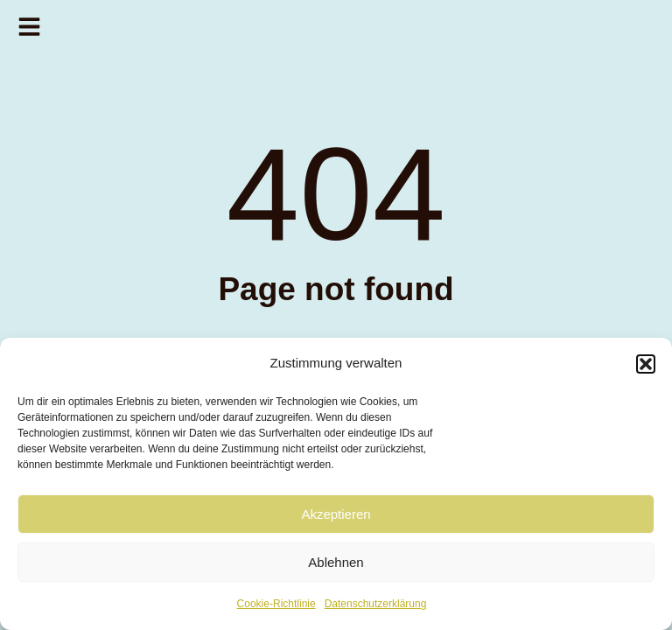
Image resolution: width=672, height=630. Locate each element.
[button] (646, 364)
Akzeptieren (336, 514)
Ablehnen (336, 562)
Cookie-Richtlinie (276, 604)
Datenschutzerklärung (376, 604)
